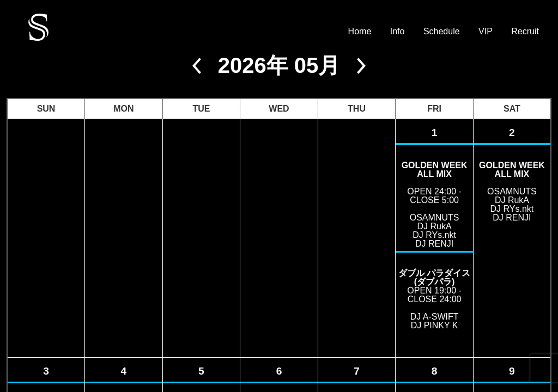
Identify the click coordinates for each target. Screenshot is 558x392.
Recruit (525, 32)
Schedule (442, 32)
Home (360, 32)
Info (398, 32)
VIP (486, 32)
